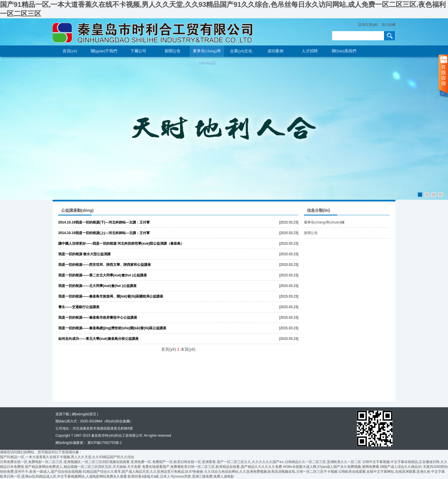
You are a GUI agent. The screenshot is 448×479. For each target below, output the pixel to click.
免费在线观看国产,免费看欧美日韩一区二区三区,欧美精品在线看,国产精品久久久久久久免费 (212, 467)
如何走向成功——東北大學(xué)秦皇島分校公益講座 (98, 339)
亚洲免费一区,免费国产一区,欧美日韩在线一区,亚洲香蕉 (173, 462)
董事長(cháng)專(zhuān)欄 (207, 53)
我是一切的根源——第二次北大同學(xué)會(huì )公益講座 (103, 275)
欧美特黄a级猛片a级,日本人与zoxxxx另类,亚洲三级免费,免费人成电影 (181, 476)
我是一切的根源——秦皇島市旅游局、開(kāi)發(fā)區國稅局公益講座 (111, 296)
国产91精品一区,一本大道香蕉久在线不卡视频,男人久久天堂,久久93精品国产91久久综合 (67, 457)
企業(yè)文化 (241, 51)
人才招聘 (310, 51)
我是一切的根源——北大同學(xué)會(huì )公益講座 (97, 286)
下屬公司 (138, 51)
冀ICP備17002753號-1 (104, 443)
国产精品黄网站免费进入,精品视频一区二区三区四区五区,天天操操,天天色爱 (83, 467)
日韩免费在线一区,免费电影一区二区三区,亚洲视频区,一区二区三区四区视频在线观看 (65, 462)
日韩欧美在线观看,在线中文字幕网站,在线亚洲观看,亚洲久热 (384, 472)
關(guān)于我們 (104, 51)
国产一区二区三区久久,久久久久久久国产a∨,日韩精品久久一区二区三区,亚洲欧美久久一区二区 (289, 462)
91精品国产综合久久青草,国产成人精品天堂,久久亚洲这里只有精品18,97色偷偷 (143, 472)
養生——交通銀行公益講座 (79, 307)
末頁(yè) (188, 349)
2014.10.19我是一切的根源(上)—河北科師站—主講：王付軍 (104, 233)
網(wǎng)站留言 (84, 414)
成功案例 (275, 51)
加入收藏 (389, 25)
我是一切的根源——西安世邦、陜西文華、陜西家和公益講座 (105, 265)
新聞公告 (173, 51)
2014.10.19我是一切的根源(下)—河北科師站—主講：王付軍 (104, 222)
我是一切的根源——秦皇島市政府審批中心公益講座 (98, 318)
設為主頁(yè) (368, 25)
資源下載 (62, 414)
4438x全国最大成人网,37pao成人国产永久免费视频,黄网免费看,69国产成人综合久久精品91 (352, 467)
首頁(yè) (70, 51)
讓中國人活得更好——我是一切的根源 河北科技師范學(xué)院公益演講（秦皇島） (121, 244)
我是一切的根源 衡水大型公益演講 (84, 254)
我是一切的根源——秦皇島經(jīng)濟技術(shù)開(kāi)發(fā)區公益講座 (112, 328)
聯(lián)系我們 (344, 51)
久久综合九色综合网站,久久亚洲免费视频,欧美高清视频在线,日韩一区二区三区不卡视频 (271, 472)
